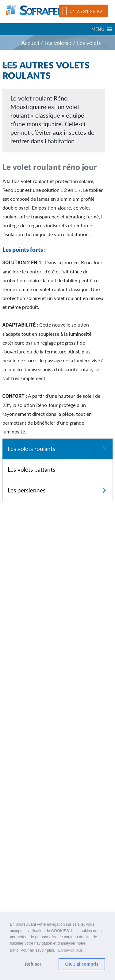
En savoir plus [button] (71, 950)
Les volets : (58, 43)
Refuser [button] (33, 964)
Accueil (30, 43)
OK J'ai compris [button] (82, 964)
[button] (98, 29)
